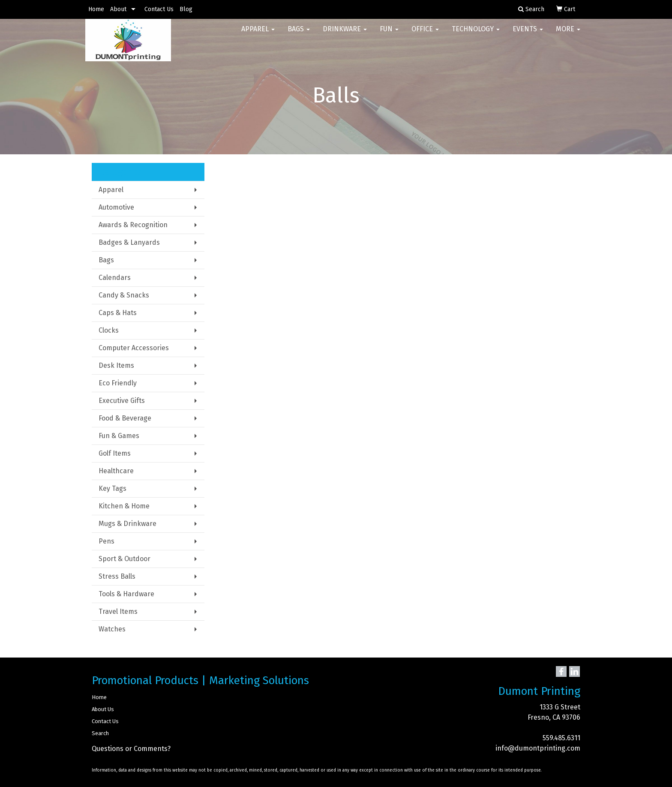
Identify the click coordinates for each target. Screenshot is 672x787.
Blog (186, 9)
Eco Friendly (118, 383)
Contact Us (159, 9)
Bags (299, 34)
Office (425, 34)
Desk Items (116, 365)
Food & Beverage (125, 418)
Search (100, 733)
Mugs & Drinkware (127, 524)
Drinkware (345, 34)
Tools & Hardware (126, 594)
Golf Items (115, 453)
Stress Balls (117, 576)
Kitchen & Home (124, 506)
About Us (103, 709)
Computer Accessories (134, 348)
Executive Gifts (122, 401)
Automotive (116, 207)
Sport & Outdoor (124, 559)
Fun (389, 34)
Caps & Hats (118, 313)
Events (528, 34)
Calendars (115, 278)
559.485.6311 (561, 738)
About (118, 9)
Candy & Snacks (124, 295)
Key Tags (112, 488)
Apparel (258, 34)
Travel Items (118, 611)
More (568, 34)
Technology (476, 34)
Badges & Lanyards (129, 242)
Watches (112, 629)
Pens (106, 541)
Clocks (109, 330)
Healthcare (116, 471)
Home (96, 9)
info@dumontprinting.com (538, 748)
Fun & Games (119, 436)
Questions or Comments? (131, 749)
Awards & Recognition (133, 225)
